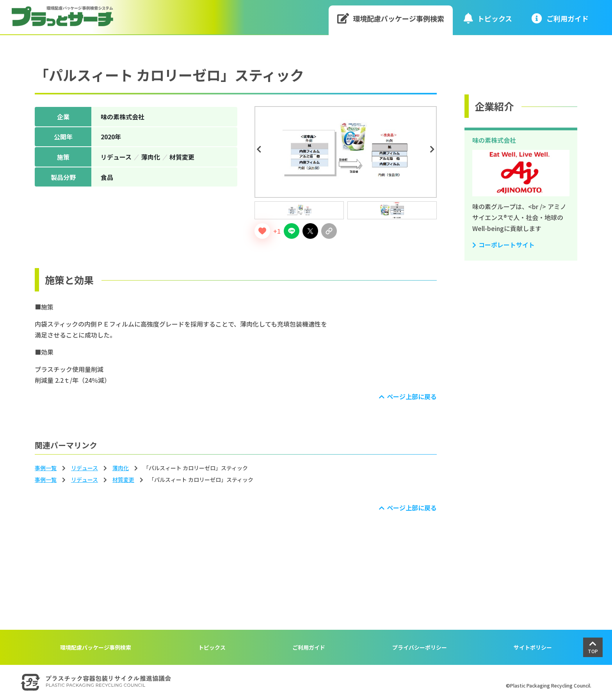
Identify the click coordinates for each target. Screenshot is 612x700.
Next (434, 149)
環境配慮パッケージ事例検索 (391, 18)
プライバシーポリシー (420, 647)
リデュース (85, 468)
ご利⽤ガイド (560, 18)
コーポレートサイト (507, 245)
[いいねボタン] (262, 231)
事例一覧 (46, 468)
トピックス (488, 18)
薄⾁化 (121, 468)
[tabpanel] (346, 152)
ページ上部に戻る (412, 396)
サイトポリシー (533, 647)
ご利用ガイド (309, 647)
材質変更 (123, 480)
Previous (260, 149)
